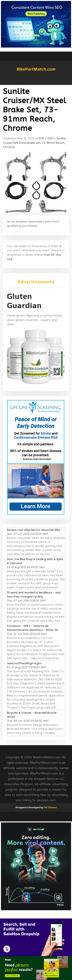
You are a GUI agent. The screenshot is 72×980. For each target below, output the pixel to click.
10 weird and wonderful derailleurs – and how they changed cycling (34, 595)
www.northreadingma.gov (24, 663)
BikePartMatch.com (36, 69)
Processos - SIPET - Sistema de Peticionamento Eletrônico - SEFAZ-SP (33, 628)
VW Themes (50, 807)
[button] (36, 83)
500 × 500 (46, 138)
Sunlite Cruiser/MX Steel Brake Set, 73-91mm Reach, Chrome (34, 143)
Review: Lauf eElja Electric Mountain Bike (34, 530)
